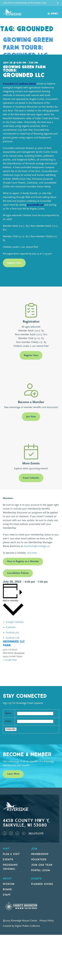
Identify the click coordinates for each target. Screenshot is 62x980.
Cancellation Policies (18, 573)
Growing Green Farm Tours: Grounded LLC (28, 48)
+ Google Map (10, 660)
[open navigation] (53, 12)
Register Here (14, 263)
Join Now (31, 417)
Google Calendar (15, 622)
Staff (7, 895)
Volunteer (39, 860)
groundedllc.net (35, 205)
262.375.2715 (36, 834)
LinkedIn (17, 833)
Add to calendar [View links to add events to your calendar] (10, 601)
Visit (6, 849)
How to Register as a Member (23, 561)
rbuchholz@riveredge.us (37, 546)
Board (7, 889)
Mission (9, 884)
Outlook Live (12, 638)
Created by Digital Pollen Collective (21, 926)
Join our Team (42, 865)
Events (8, 860)
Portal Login (41, 870)
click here (31, 553)
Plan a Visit (11, 854)
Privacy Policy (47, 921)
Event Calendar (31, 478)
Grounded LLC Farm (14, 644)
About (7, 879)
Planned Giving (42, 884)
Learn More (13, 774)
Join (34, 849)
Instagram (11, 833)
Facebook (5, 833)
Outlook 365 (12, 633)
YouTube (24, 833)
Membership (40, 854)
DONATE (36, 879)
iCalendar (11, 627)
